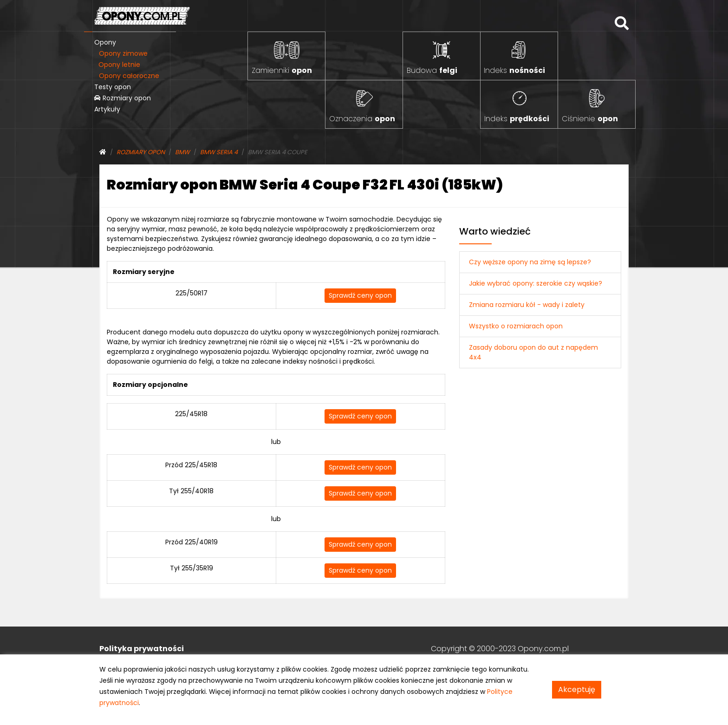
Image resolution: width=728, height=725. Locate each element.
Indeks (514, 70)
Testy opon (113, 87)
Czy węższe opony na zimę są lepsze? (530, 262)
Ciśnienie (590, 119)
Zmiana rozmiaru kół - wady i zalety (527, 305)
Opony (105, 42)
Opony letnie (119, 65)
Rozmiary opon (123, 98)
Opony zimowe (123, 53)
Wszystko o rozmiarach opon (516, 326)
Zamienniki (282, 70)
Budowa (432, 70)
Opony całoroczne (129, 76)
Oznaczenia (362, 119)
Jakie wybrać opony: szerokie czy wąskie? (536, 283)
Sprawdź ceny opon (360, 295)
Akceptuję (577, 689)
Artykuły (107, 109)
